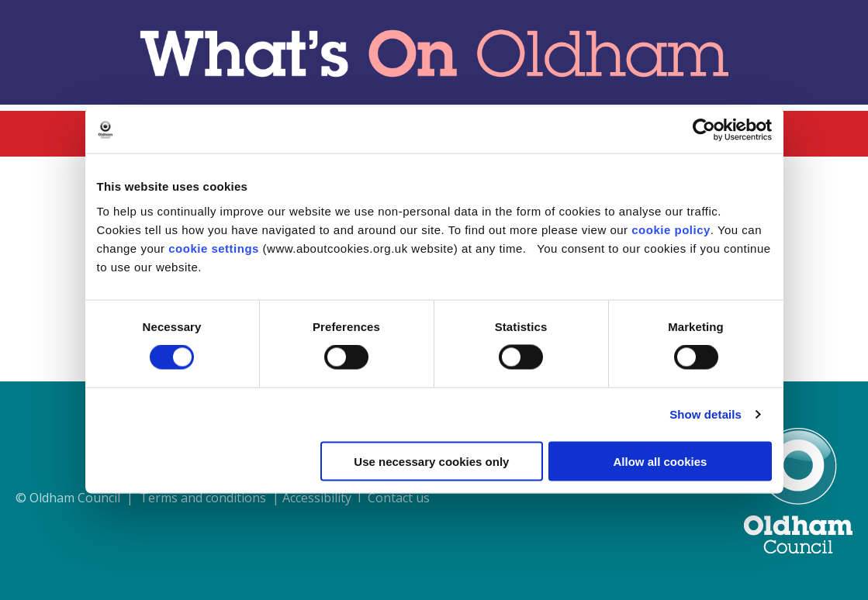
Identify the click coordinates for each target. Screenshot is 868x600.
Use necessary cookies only (431, 461)
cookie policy (671, 229)
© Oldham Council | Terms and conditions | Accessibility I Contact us (223, 498)
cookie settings (214, 248)
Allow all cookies (661, 461)
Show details (705, 414)
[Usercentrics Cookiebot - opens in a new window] (704, 130)
